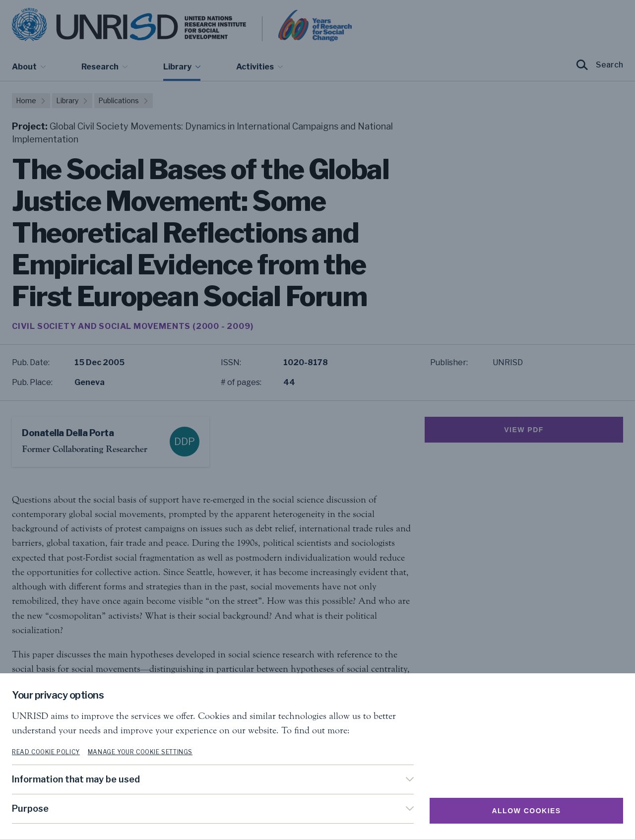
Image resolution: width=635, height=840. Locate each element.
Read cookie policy (46, 752)
